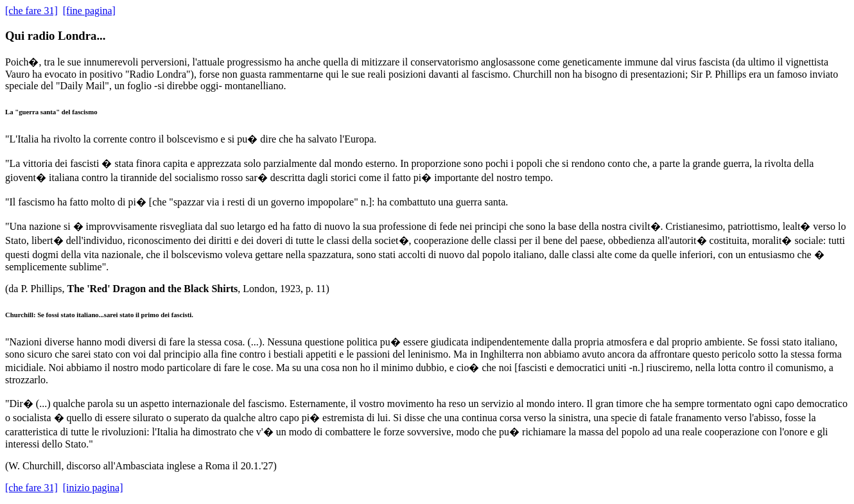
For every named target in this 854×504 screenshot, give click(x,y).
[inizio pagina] (93, 488)
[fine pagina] (89, 11)
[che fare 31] (31, 11)
